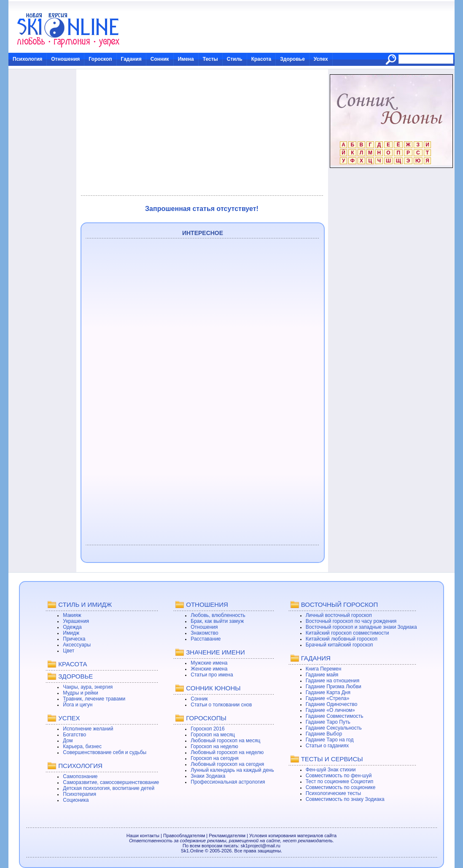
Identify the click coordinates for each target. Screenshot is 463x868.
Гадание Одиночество (332, 704)
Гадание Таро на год (330, 740)
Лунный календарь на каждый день (232, 770)
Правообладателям (184, 836)
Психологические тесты (334, 793)
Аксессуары (77, 645)
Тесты (210, 59)
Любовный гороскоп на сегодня (227, 764)
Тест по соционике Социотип (339, 781)
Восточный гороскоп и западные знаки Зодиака (361, 627)
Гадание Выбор (324, 734)
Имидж (71, 633)
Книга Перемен (324, 669)
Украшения (76, 621)
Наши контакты (143, 836)
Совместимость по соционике (341, 787)
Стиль (235, 59)
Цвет (69, 651)
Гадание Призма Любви (334, 687)
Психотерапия (79, 794)
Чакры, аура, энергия (88, 687)
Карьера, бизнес (82, 746)
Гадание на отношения (332, 681)
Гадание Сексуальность (334, 728)
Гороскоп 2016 (207, 729)
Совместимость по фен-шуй (339, 776)
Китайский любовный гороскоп (342, 639)
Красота (261, 59)
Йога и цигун (78, 705)
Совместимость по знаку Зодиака (345, 799)
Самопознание (80, 776)
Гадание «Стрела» (328, 698)
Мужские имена (209, 663)
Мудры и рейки (80, 693)
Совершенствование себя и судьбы (105, 752)
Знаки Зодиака (208, 776)
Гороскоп (100, 59)
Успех (321, 59)
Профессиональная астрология (228, 782)
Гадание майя (322, 675)
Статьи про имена (212, 675)
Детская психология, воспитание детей (109, 788)
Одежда (72, 627)
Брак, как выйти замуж (217, 621)
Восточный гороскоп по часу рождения (351, 621)
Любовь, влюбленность (218, 615)
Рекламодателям (227, 836)
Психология (27, 59)
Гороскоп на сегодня (215, 758)
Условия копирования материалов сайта (293, 836)
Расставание (206, 639)
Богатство (74, 735)
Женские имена (209, 669)
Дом (68, 741)
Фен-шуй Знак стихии (331, 770)
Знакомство (204, 633)
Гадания (131, 59)
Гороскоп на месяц (213, 735)
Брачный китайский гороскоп (339, 645)
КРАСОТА (73, 664)
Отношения (65, 59)
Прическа (74, 639)
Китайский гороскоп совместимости (347, 633)
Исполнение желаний (88, 729)
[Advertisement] (202, 132)
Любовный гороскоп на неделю (227, 752)
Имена (186, 59)
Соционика (76, 800)
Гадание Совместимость (335, 716)
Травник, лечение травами (94, 699)
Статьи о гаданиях (327, 746)
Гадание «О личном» (330, 710)
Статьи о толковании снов (221, 705)
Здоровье (292, 59)
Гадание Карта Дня (328, 692)
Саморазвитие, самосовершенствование (111, 782)
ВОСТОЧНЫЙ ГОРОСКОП (340, 604)
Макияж (72, 615)
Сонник (160, 59)
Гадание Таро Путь (328, 722)
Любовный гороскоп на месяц (225, 741)
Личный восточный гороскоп (339, 615)
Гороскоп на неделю (214, 746)
